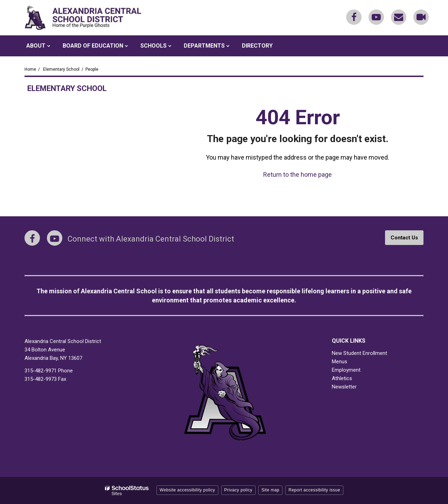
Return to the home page (297, 174)
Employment (346, 370)
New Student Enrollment (359, 353)
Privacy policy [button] (238, 490)
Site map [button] (270, 490)
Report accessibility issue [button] (314, 490)
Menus (339, 362)
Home (30, 69)
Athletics (342, 378)
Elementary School (61, 69)
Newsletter (344, 387)
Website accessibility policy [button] (187, 490)
